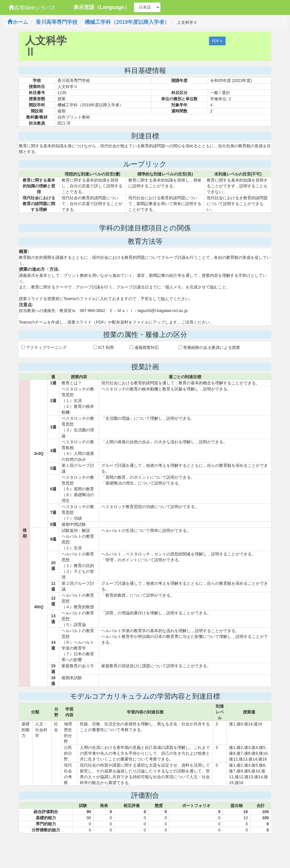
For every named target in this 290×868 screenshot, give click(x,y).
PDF (217, 41)
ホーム (18, 22)
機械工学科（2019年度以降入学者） (127, 22)
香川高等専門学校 (57, 22)
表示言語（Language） (101, 7)
